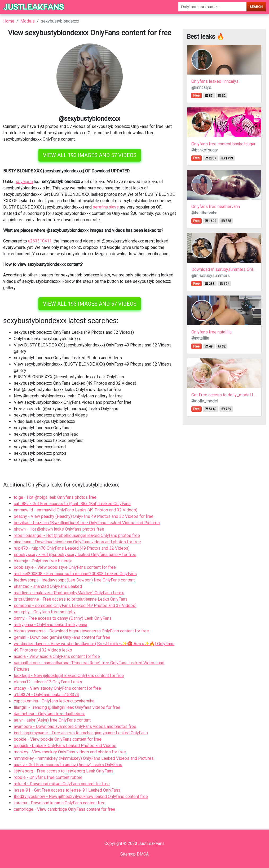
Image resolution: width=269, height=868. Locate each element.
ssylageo (24, 182)
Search (256, 7)
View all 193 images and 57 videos (90, 155)
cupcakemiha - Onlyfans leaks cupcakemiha (54, 701)
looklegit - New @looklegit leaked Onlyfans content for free (69, 676)
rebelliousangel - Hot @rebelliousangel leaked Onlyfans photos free (77, 535)
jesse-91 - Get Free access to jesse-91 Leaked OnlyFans (67, 790)
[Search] (212, 7)
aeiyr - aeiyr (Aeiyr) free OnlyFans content (52, 720)
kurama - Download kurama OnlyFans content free (60, 803)
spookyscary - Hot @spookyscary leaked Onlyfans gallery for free (75, 555)
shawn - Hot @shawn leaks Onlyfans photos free (59, 529)
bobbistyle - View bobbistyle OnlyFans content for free (65, 567)
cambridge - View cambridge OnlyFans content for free (65, 809)
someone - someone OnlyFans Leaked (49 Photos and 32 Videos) (75, 606)
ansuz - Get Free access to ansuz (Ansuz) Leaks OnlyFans (68, 765)
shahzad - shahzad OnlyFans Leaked (48, 586)
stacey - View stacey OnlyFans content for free (57, 688)
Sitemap (128, 854)
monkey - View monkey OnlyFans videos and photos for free (70, 752)
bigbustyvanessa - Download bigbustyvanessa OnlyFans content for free (81, 631)
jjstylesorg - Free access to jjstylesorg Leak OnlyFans (64, 771)
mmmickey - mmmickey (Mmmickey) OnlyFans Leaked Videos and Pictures (84, 758)
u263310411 (40, 241)
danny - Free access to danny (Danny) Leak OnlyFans (63, 618)
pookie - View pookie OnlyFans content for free (58, 739)
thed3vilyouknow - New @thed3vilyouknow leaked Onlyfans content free (81, 797)
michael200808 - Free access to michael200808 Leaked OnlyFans (75, 574)
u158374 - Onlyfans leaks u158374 (46, 695)
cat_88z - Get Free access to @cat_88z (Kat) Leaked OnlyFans (72, 504)
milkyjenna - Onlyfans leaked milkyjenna (50, 625)
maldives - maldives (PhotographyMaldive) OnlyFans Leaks (69, 593)
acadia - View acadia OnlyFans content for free (57, 656)
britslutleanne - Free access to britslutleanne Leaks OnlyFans (71, 599)
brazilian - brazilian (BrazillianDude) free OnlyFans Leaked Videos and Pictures (87, 523)
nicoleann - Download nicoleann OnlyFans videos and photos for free (77, 542)
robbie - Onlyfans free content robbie (48, 777)
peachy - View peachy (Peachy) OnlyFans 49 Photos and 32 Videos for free (84, 516)
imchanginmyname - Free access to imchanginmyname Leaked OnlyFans (81, 733)
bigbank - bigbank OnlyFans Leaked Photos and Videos (65, 746)
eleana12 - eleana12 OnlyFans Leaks (48, 682)
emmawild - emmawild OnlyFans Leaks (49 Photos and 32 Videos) (76, 510)
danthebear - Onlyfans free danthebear (49, 714)
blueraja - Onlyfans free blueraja (43, 561)
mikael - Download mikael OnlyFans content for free (62, 784)
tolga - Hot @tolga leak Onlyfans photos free (55, 497)
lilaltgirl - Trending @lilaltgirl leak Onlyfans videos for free (67, 707)
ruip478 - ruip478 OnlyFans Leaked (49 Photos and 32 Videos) (72, 548)
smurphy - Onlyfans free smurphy (45, 612)
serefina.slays (106, 207)
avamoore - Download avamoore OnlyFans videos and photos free (75, 726)
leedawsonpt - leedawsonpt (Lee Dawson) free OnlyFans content (74, 580)
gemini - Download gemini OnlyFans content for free (62, 637)
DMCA (143, 854)
